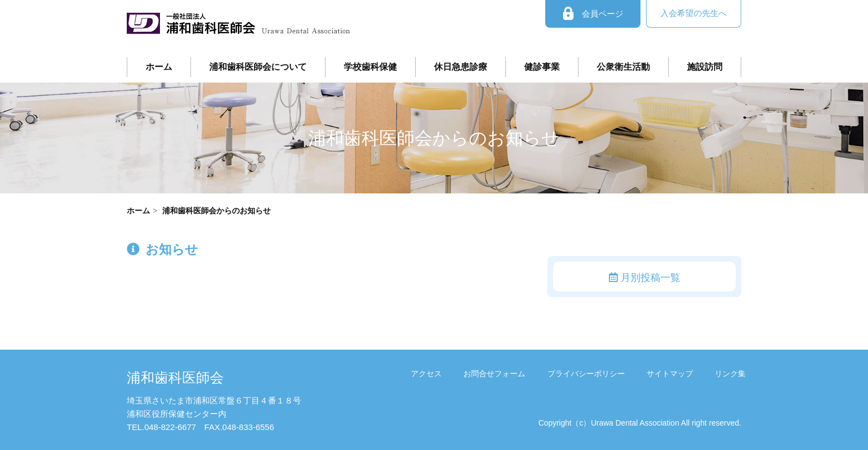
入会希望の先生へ (694, 13)
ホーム (159, 67)
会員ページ (593, 14)
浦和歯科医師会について (258, 67)
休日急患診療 (461, 67)
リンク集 (731, 373)
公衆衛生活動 (623, 67)
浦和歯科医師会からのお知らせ (216, 211)
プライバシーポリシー (592, 373)
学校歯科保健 (370, 67)
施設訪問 (705, 67)
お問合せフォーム (504, 373)
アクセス (438, 373)
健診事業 (542, 67)
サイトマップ (674, 373)
